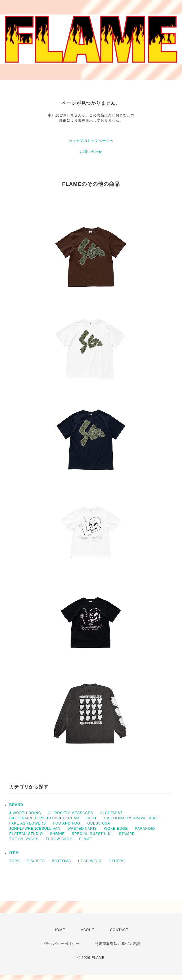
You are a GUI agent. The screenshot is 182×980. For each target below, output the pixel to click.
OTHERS (117, 861)
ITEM (14, 853)
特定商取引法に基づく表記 (118, 944)
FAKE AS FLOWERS (28, 823)
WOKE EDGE (116, 829)
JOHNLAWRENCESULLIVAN (35, 829)
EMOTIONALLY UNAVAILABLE (131, 818)
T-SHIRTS (36, 861)
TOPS (14, 861)
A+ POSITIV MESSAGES (71, 813)
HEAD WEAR (90, 861)
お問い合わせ (91, 152)
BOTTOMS (62, 861)
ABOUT (88, 930)
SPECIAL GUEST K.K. (92, 834)
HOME (59, 930)
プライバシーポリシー (61, 944)
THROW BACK (59, 839)
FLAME (86, 839)
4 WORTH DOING (25, 813)
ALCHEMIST (112, 813)
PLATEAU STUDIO (26, 834)
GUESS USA (99, 823)
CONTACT (119, 930)
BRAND (16, 805)
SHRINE (57, 834)
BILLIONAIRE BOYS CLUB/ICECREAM (44, 818)
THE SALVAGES (24, 839)
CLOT (92, 818)
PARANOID (145, 829)
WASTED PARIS (82, 829)
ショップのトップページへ (91, 141)
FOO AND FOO (66, 823)
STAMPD (127, 834)
